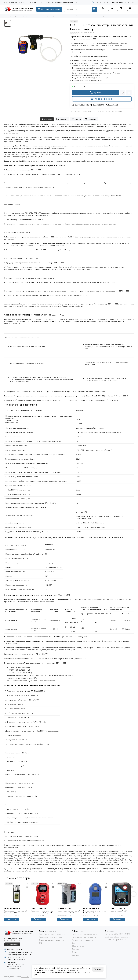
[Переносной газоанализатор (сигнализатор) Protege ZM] (43, 894)
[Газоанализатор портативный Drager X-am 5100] (16, 894)
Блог (74, 943)
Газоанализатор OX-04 (118, 911)
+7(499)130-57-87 (100, 2)
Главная (7, 16)
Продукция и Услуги (19, 16)
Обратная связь (78, 946)
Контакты (23, 2)
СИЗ (40, 943)
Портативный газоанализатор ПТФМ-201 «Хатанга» (95, 912)
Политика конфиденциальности (84, 934)
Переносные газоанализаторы (39, 16)
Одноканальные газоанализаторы (63, 16)
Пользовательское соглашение (84, 937)
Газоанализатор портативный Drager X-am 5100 (16, 912)
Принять (98, 969)
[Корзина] (130, 9)
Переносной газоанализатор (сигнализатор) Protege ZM (42, 912)
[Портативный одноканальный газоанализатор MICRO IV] (69, 894)
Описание (47, 119)
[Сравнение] (112, 9)
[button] (134, 894)
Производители (11, 2)
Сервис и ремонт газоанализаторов (59, 2)
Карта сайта (25, 977)
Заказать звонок (12, 944)
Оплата (41, 2)
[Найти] (94, 9)
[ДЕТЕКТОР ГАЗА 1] (19, 9)
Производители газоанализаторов (52, 934)
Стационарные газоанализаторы (51, 940)
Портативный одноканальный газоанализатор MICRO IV (68, 912)
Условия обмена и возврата (82, 940)
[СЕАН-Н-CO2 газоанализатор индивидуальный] (40, 48)
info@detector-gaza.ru (120, 2)
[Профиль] (103, 9)
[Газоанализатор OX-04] (122, 894)
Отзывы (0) (91, 119)
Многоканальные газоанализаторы (110, 111)
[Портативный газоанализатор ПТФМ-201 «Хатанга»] (95, 894)
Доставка (32, 2)
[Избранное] (121, 9)
